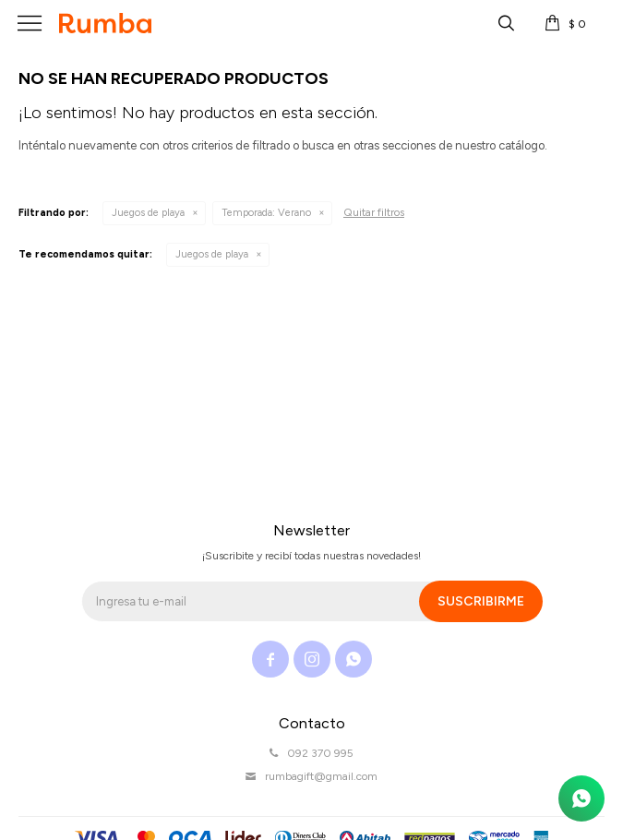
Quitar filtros (374, 212)
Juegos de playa (148, 213)
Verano (266, 213)
